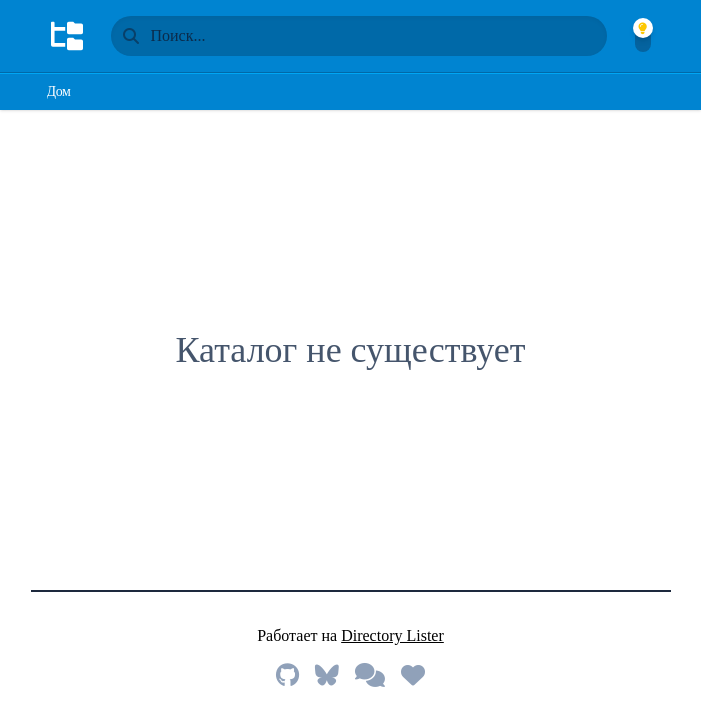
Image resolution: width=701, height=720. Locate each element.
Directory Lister (392, 635)
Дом (59, 91)
